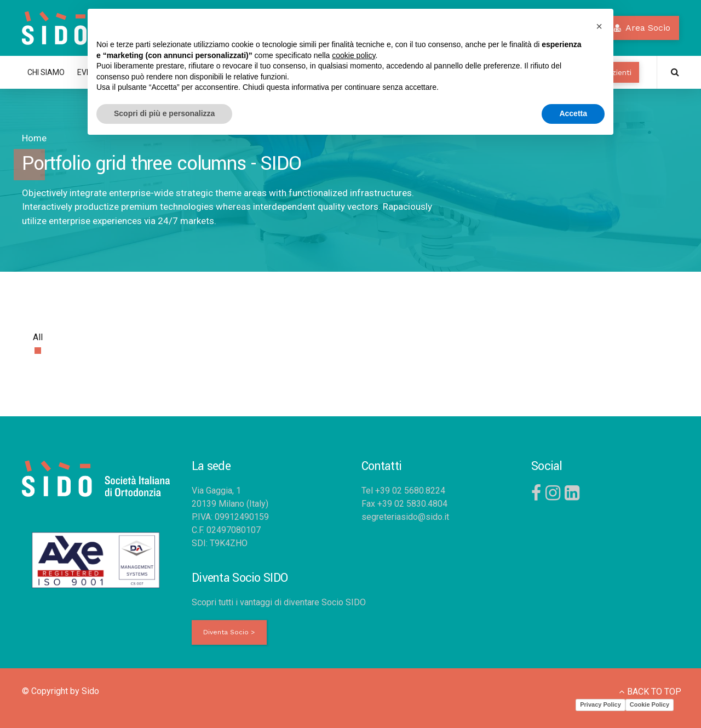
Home (34, 138)
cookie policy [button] (354, 55)
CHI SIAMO (46, 72)
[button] (599, 26)
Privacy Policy (601, 704)
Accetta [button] (573, 113)
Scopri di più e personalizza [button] (164, 113)
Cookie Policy (650, 704)
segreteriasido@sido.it (405, 517)
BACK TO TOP (654, 692)
